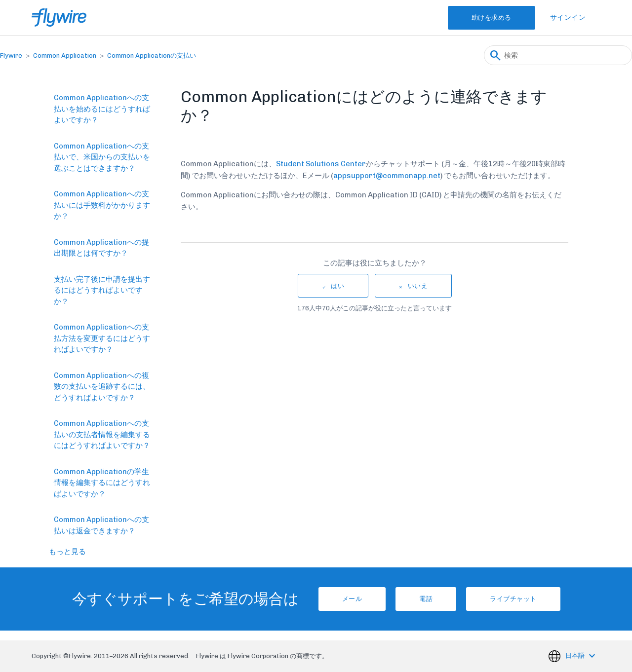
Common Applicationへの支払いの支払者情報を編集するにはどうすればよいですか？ (102, 434)
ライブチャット (513, 599)
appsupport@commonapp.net (387, 176)
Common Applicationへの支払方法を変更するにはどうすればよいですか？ (102, 338)
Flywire (11, 56)
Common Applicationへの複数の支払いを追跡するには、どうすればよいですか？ (102, 387)
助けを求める (492, 18)
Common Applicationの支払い (152, 56)
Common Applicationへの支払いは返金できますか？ (101, 525)
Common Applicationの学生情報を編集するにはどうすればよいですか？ (102, 483)
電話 (426, 599)
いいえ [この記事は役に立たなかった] (418, 286)
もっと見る (67, 552)
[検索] (558, 55)
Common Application (65, 56)
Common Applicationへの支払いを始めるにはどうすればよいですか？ (102, 109)
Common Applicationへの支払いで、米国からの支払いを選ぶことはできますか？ (102, 157)
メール (352, 599)
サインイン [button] (568, 18)
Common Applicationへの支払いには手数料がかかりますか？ (102, 205)
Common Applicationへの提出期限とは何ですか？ (101, 248)
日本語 (576, 655)
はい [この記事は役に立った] (337, 286)
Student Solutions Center (321, 164)
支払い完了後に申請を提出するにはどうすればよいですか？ (102, 290)
